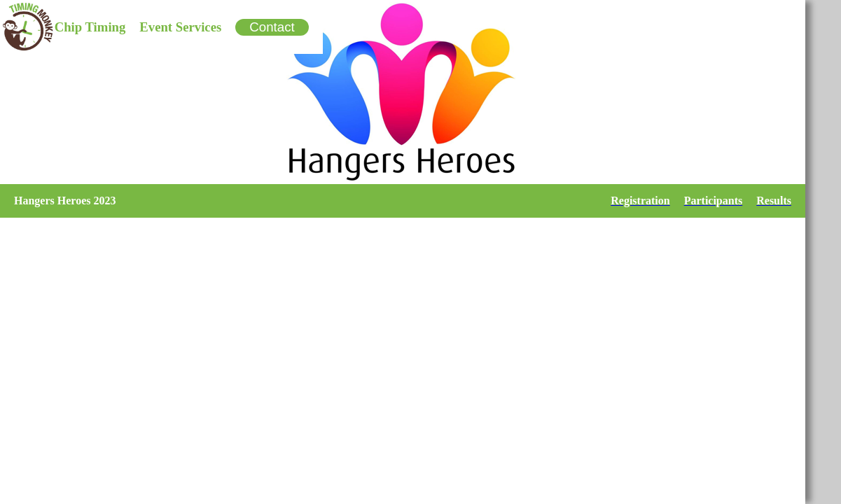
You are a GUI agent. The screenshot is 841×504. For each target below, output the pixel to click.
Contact (272, 27)
